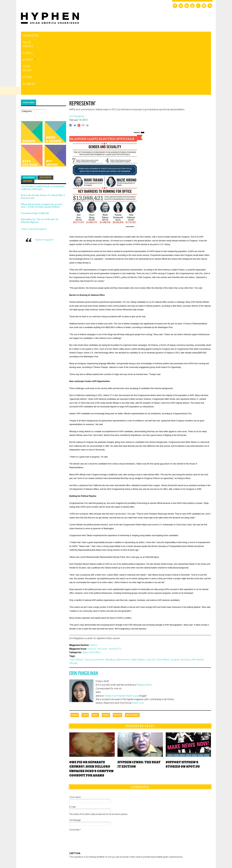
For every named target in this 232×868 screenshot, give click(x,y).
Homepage (75, 765)
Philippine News (144, 630)
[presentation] (94, 810)
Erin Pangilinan (84, 618)
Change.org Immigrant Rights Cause (121, 641)
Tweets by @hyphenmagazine (34, 174)
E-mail (72, 752)
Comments (140, 732)
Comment (75, 775)
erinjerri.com (138, 648)
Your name (75, 742)
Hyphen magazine (44, 185)
